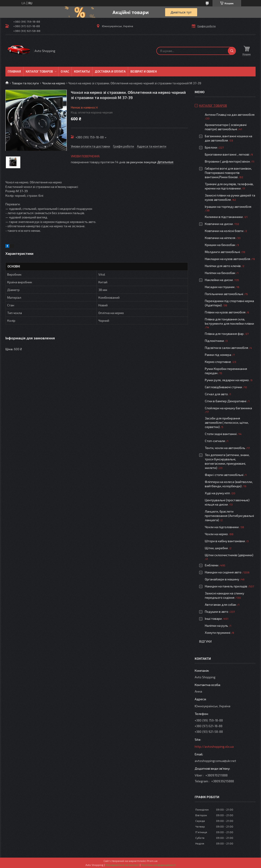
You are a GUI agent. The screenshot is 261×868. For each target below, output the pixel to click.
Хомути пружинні (218, 633)
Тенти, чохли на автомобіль (225, 448)
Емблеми (212, 565)
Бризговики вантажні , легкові (227, 154)
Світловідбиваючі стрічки (223, 387)
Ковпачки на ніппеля (220, 238)
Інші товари (213, 618)
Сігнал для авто (216, 394)
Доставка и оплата (110, 71)
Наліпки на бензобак (220, 273)
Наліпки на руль (216, 626)
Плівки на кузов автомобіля (225, 312)
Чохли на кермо (54, 83)
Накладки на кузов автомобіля (228, 259)
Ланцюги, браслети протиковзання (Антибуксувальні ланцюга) (229, 516)
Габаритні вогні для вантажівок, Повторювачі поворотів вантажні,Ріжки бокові (228, 173)
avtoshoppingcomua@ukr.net (215, 761)
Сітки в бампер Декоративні (226, 401)
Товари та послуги (25, 83)
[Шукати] (232, 51)
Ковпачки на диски (219, 224)
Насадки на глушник (220, 287)
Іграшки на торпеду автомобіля (228, 207)
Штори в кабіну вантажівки (225, 541)
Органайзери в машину (222, 579)
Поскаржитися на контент (122, 865)
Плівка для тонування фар (224, 334)
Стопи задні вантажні (221, 434)
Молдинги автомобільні (222, 252)
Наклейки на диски (219, 280)
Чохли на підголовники (222, 527)
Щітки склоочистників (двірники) (229, 555)
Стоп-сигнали (215, 441)
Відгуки (205, 641)
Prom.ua (152, 861)
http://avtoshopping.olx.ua (214, 746)
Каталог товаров (39, 71)
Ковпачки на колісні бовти (224, 231)
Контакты (82, 71)
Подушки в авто (217, 611)
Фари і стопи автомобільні (224, 475)
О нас (65, 71)
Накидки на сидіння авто (223, 572)
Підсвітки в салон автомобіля (226, 348)
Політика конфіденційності (158, 865)
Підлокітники (214, 341)
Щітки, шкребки (216, 548)
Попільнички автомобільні (224, 294)
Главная (14, 71)
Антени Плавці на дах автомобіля (230, 115)
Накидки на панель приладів (226, 586)
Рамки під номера (218, 355)
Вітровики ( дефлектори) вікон (227, 161)
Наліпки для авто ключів (223, 266)
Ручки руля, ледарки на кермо (227, 380)
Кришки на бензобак (220, 245)
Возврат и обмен (144, 71)
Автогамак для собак (221, 604)
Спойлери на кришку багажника (228, 408)
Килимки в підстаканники (224, 217)
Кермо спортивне (218, 362)
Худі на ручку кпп (217, 493)
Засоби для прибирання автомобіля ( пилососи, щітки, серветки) (227, 422)
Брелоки (211, 147)
